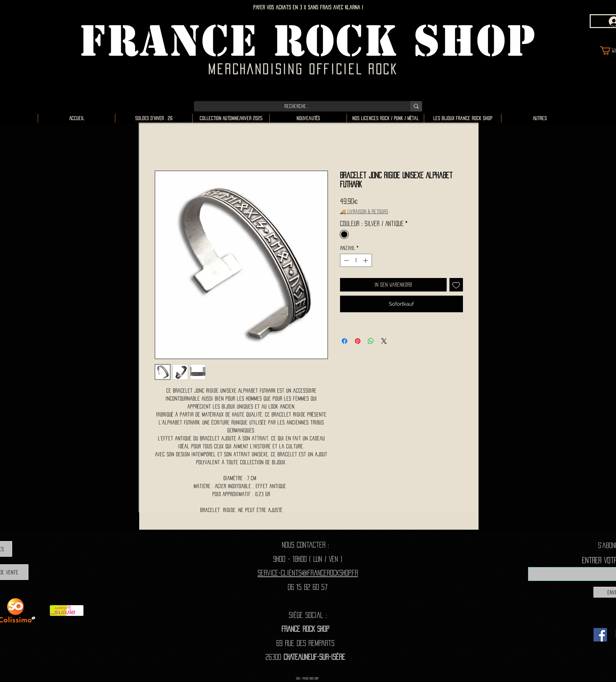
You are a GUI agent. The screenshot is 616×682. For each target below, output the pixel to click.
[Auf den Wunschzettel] (456, 285)
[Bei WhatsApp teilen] (371, 341)
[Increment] (366, 261)
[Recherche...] (297, 106)
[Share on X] (384, 341)
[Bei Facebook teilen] (345, 341)
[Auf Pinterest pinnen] (358, 341)
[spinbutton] (356, 261)
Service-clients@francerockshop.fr (308, 573)
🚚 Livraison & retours (364, 211)
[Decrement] (346, 261)
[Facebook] (600, 635)
